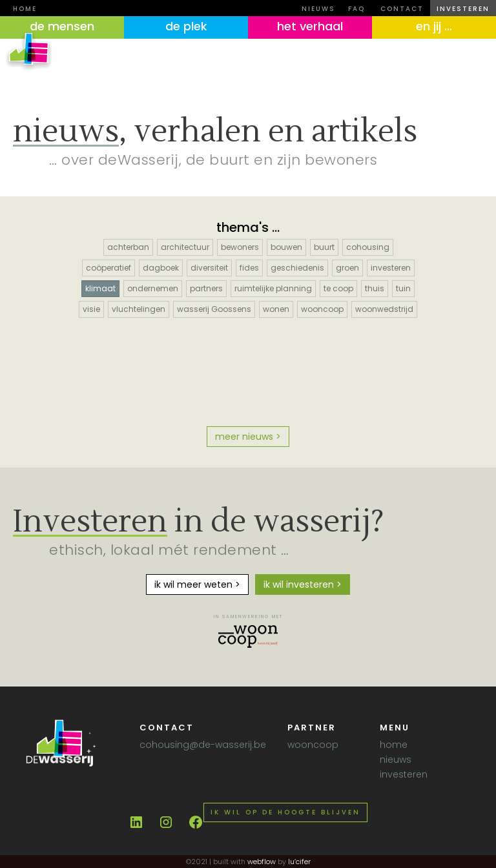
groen (347, 268)
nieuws (318, 9)
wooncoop (322, 309)
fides (249, 268)
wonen (276, 309)
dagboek (161, 268)
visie (91, 309)
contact (402, 9)
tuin (403, 288)
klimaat (100, 288)
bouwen (286, 247)
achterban (128, 247)
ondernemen (153, 288)
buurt (324, 247)
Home (25, 9)
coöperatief (108, 268)
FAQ (356, 9)
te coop (338, 288)
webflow (262, 862)
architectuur (185, 247)
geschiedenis (297, 268)
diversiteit (209, 268)
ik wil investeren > (303, 584)
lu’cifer (298, 862)
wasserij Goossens (214, 309)
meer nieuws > (248, 437)
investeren (463, 9)
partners (206, 288)
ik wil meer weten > (197, 584)
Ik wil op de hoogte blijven (285, 812)
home (394, 745)
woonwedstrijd (384, 309)
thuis (375, 288)
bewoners (240, 247)
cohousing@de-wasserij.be (203, 745)
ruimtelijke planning (273, 288)
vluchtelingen (139, 309)
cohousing (368, 247)
